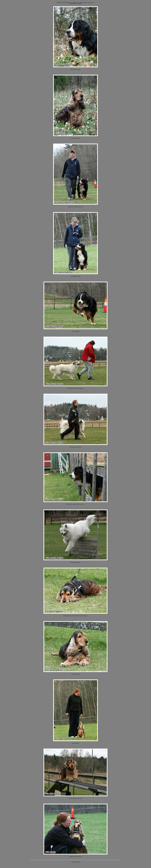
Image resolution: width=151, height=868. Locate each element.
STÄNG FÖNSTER (75, 862)
